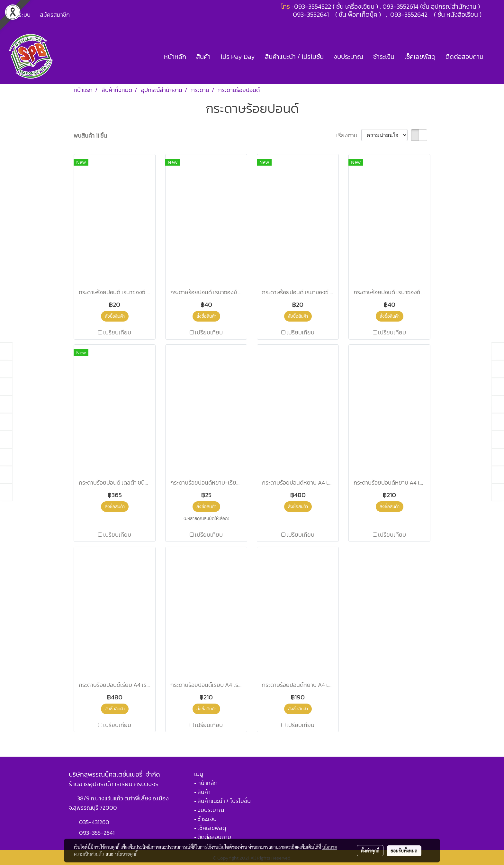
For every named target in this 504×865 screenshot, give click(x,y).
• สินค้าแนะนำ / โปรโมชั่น (222, 801)
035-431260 (95, 822)
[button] (494, 57)
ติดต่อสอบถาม (464, 57)
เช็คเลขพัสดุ (420, 57)
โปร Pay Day (238, 57)
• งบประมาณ (209, 810)
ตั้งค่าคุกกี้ (370, 851)
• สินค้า (202, 792)
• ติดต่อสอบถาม (213, 837)
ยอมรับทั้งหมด (404, 851)
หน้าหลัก (175, 57)
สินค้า (203, 57)
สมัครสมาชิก (55, 15)
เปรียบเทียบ (117, 332)
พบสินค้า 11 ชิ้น (90, 136)
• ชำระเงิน (205, 819)
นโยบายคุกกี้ (126, 854)
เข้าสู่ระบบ (19, 15)
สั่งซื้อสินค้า (115, 316)
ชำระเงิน (384, 57)
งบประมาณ (348, 57)
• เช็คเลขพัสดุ (210, 828)
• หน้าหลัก (206, 783)
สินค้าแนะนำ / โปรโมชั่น (294, 57)
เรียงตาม (349, 135)
